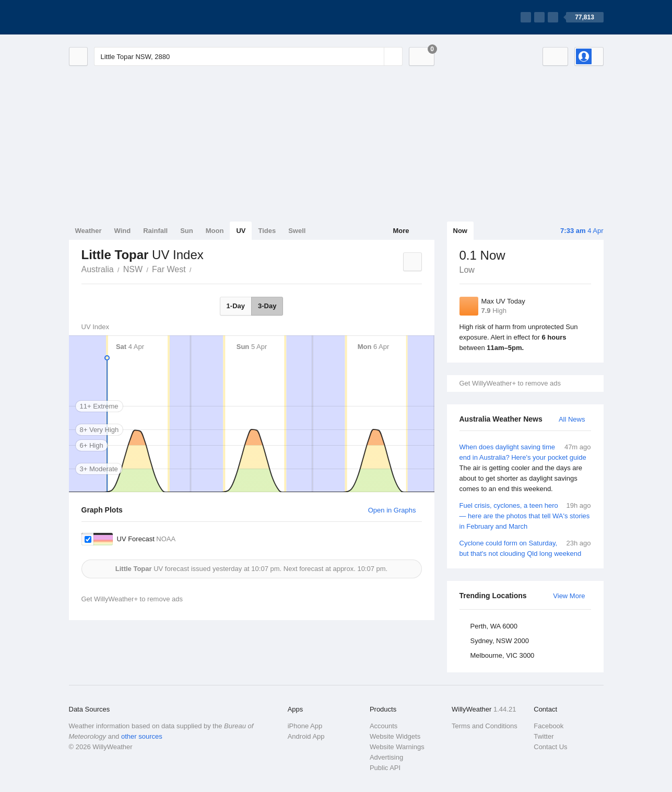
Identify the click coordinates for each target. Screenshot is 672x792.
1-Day (236, 306)
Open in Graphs (392, 510)
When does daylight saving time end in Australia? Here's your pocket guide (525, 468)
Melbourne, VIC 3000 (503, 655)
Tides (267, 231)
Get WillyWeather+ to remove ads (510, 383)
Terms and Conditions (485, 726)
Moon (215, 231)
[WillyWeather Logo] (118, 17)
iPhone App (305, 726)
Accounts (384, 726)
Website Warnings (397, 747)
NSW (133, 269)
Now (460, 231)
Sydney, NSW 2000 (500, 641)
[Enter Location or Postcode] (248, 56)
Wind (123, 231)
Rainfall (155, 231)
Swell (297, 231)
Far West (169, 269)
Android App (306, 736)
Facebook (549, 726)
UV (241, 231)
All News (572, 419)
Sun (187, 231)
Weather (89, 231)
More (401, 231)
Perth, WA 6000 (494, 626)
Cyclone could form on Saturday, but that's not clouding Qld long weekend (525, 548)
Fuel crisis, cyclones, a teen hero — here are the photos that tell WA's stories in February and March (525, 515)
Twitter (544, 736)
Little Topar (197, 269)
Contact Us (550, 747)
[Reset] (375, 56)
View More (569, 596)
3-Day (267, 306)
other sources (142, 736)
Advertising (386, 757)
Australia (98, 269)
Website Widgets (395, 736)
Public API (385, 768)
